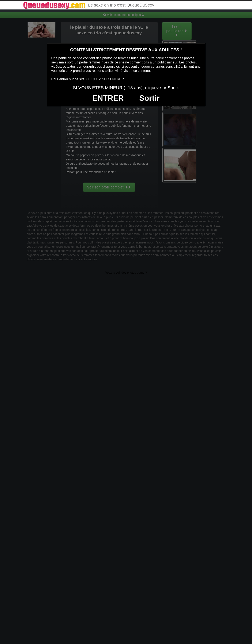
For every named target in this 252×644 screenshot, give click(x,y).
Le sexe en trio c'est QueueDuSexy (88, 5)
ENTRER (108, 98)
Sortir (149, 98)
